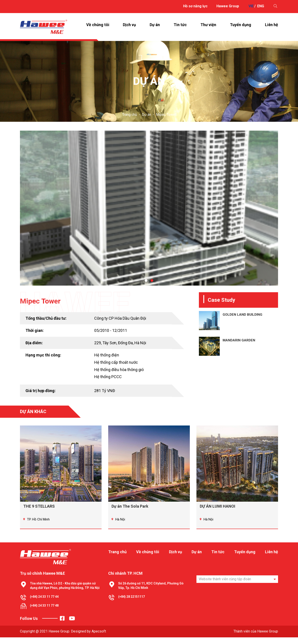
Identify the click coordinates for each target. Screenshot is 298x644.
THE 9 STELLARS (39, 513)
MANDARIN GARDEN (239, 347)
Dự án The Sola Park (130, 513)
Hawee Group (228, 6)
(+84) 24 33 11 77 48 (44, 612)
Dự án (146, 121)
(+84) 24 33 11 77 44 (44, 603)
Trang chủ (130, 121)
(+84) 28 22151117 (131, 603)
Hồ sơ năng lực (195, 6)
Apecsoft (99, 638)
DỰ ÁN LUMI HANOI (218, 513)
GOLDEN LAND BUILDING (242, 321)
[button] (146, 287)
